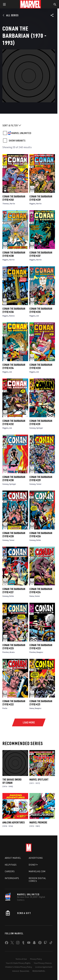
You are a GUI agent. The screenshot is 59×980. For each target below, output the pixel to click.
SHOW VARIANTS (17, 140)
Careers (10, 871)
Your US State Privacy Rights (18, 963)
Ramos (12, 316)
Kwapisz (40, 652)
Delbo (39, 540)
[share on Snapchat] (34, 943)
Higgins (32, 203)
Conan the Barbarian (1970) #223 (41, 647)
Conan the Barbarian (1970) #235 (41, 310)
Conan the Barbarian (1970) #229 (41, 479)
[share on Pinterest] (40, 943)
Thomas (6, 203)
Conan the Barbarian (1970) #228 (14, 535)
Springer (40, 428)
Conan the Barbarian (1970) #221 (41, 703)
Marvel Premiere (38, 822)
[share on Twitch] (45, 943)
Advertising (36, 858)
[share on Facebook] (7, 943)
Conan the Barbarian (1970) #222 (14, 703)
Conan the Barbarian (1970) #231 (41, 422)
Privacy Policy (36, 959)
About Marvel (13, 858)
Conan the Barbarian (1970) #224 (41, 591)
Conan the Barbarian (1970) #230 (14, 479)
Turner (39, 484)
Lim (38, 316)
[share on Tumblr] (23, 943)
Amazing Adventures (13, 822)
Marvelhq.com (37, 871)
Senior (37, 596)
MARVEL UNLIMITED (21, 133)
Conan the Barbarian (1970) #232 (14, 422)
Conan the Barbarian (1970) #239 (41, 198)
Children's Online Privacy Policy (19, 967)
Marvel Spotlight (39, 780)
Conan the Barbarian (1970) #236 (14, 310)
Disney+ (33, 865)
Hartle (12, 203)
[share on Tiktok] (51, 943)
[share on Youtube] (29, 943)
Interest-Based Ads (21, 971)
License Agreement (44, 967)
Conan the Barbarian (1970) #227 (14, 591)
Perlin (5, 708)
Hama (32, 596)
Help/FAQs (11, 865)
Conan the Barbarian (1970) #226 (41, 535)
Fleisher (6, 652)
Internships (12, 878)
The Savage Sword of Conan (12, 781)
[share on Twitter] (12, 943)
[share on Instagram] (18, 943)
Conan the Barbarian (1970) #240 (14, 198)
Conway (32, 428)
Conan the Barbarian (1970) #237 (41, 254)
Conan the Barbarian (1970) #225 (14, 647)
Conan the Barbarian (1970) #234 (14, 366)
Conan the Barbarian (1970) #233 (41, 366)
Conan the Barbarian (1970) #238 (14, 254)
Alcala (12, 652)
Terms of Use (21, 959)
